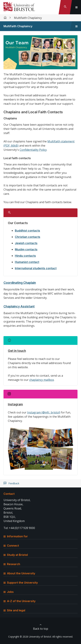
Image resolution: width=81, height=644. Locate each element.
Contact (9, 494)
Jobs (9, 592)
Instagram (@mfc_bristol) (44, 412)
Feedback (14, 483)
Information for (16, 536)
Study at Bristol (16, 555)
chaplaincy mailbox (42, 380)
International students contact (36, 268)
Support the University (21, 583)
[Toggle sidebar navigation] (76, 26)
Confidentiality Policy (33, 150)
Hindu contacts (25, 256)
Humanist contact (27, 262)
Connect (11, 546)
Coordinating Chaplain (20, 283)
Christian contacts (28, 237)
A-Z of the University (20, 601)
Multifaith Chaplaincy (28, 18)
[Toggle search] (65, 7)
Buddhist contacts (27, 231)
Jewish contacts (26, 243)
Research (12, 564)
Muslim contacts (26, 249)
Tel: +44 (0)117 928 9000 (19, 528)
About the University (19, 573)
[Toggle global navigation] (76, 7)
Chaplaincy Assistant (19, 306)
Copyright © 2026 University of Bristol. (30, 637)
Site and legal (14, 610)
